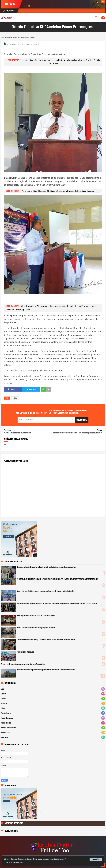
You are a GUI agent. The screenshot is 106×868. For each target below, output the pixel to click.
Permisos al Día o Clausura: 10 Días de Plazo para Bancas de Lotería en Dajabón (58, 191)
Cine (2, 689)
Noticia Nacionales (7, 718)
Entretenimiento (6, 713)
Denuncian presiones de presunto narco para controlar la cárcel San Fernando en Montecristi (46, 670)
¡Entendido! (96, 859)
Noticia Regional (6, 723)
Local (15, 398)
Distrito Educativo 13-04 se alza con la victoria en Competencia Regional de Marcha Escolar (45, 591)
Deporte (4, 699)
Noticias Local (5, 733)
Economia (4, 704)
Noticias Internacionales (9, 728)
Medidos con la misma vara (25, 652)
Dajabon (4, 694)
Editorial (4, 708)
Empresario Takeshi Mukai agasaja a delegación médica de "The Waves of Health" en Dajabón (46, 640)
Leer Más (65, 859)
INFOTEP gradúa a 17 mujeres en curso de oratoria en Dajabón (36, 616)
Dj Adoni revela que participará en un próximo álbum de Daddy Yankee (23, 664)
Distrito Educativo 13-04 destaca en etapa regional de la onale (36, 628)
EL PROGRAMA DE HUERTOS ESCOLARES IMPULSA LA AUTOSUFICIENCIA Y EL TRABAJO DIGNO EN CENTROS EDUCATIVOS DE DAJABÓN (57, 579)
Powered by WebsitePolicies (14, 862)
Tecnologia (5, 738)
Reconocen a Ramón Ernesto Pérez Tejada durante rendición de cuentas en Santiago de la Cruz (47, 567)
